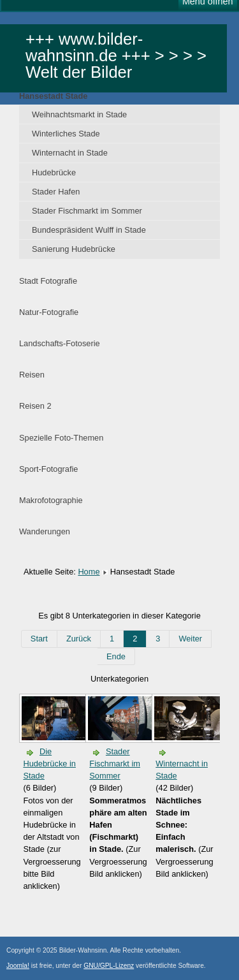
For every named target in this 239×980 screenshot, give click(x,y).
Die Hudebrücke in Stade (49, 764)
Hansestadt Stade (53, 96)
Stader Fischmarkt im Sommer (87, 211)
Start (39, 639)
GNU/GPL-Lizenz (109, 966)
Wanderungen (45, 531)
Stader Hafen (56, 192)
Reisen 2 (35, 406)
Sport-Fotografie (48, 469)
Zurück (79, 639)
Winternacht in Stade (70, 153)
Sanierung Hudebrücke (74, 249)
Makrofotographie (51, 500)
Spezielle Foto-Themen (61, 438)
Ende (116, 656)
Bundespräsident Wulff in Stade (89, 230)
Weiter (190, 639)
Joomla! (18, 966)
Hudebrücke (54, 172)
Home (89, 572)
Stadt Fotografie (48, 281)
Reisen (32, 375)
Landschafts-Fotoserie (60, 343)
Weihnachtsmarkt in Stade (79, 114)
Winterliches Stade (66, 134)
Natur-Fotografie (49, 312)
